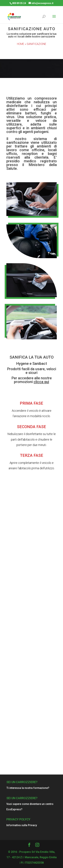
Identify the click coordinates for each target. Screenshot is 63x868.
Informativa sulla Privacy (22, 825)
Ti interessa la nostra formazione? (28, 788)
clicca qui (41, 382)
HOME (21, 44)
